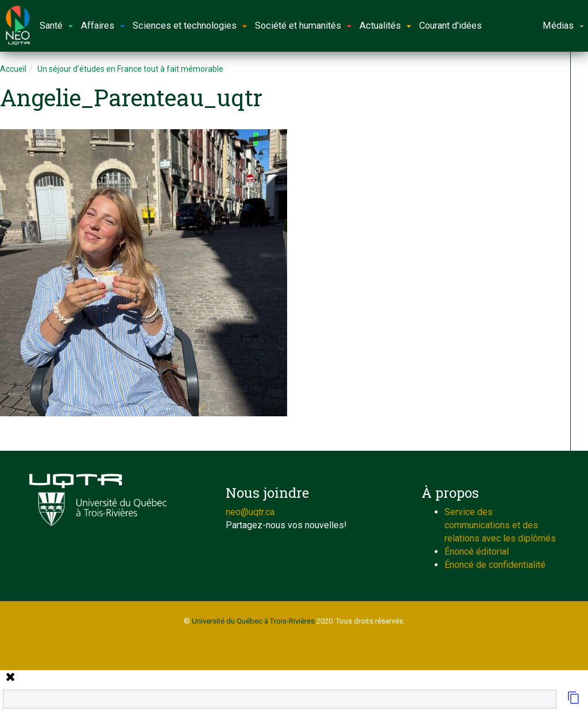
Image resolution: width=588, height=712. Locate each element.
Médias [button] (563, 26)
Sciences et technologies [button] (190, 26)
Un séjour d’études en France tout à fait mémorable (130, 69)
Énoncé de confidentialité (495, 565)
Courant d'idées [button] (450, 26)
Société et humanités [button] (303, 26)
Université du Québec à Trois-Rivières (253, 621)
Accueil (13, 69)
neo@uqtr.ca (250, 512)
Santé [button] (56, 26)
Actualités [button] (385, 26)
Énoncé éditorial (477, 552)
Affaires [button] (103, 26)
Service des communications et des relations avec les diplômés (500, 525)
